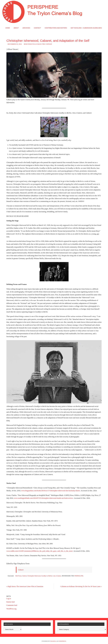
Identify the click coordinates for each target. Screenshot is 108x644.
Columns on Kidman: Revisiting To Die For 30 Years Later (81, 586)
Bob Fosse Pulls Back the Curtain (38, 44)
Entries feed (10, 602)
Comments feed (12, 605)
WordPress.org (11, 609)
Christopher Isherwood (34, 576)
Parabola (54, 641)
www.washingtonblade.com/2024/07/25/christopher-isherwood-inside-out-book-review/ (44, 498)
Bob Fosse (19, 576)
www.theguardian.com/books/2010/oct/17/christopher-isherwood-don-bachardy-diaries (51, 491)
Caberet (24, 576)
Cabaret (21, 570)
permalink (79, 576)
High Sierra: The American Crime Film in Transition (25, 586)
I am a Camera (57, 576)
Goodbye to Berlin (47, 576)
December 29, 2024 (15, 44)
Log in (9, 599)
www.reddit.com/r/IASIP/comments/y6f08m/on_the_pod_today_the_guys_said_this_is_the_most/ (40, 551)
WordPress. (62, 641)
